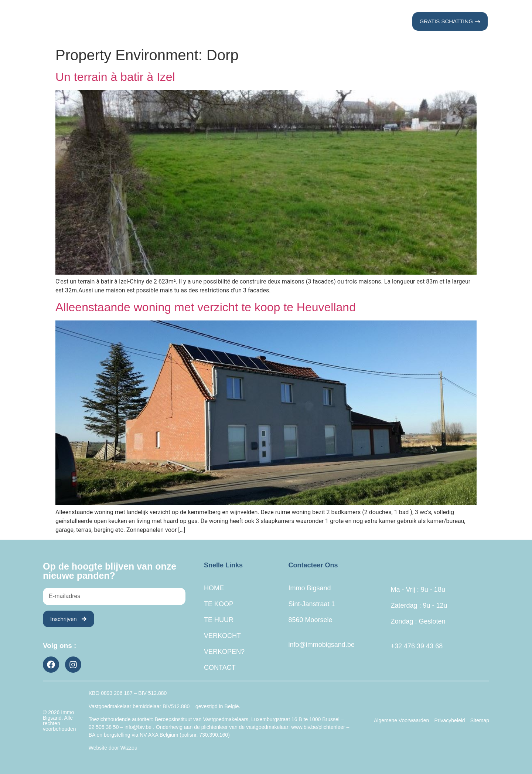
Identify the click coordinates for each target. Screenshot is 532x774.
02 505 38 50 (104, 727)
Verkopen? (326, 21)
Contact (372, 21)
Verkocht (277, 21)
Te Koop (191, 21)
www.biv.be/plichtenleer (318, 727)
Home (154, 21)
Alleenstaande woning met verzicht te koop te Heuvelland (206, 307)
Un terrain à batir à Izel (115, 77)
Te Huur (232, 21)
